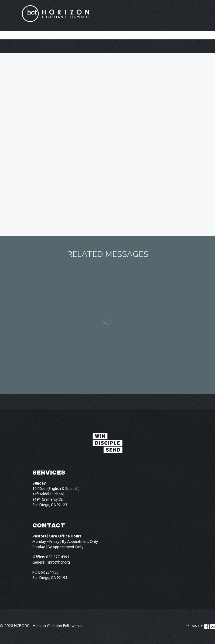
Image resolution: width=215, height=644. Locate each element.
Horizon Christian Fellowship (57, 626)
